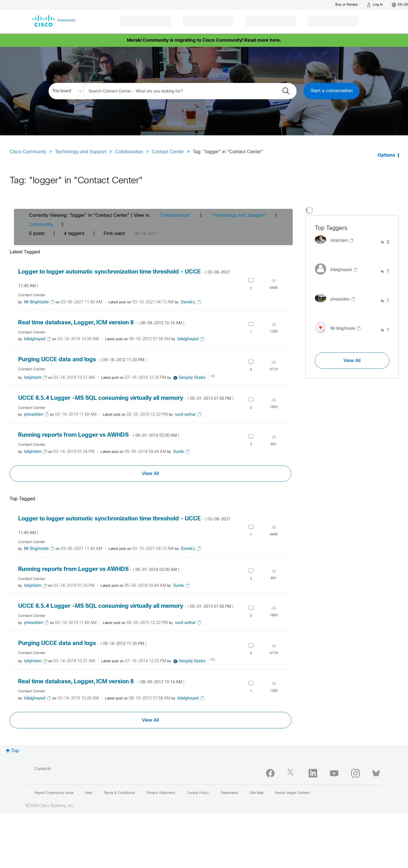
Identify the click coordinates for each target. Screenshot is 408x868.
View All (150, 474)
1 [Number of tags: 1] (388, 271)
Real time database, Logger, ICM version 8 (101, 323)
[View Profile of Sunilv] (179, 452)
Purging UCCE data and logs (82, 360)
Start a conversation (332, 91)
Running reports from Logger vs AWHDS (99, 435)
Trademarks (229, 793)
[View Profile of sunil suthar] (185, 415)
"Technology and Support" (238, 216)
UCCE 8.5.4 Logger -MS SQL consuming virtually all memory (126, 398)
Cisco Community (28, 152)
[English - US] (400, 5)
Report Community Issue (54, 793)
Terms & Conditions (119, 793)
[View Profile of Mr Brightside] (36, 302)
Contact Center (168, 152)
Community (41, 225)
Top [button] (15, 751)
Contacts (43, 769)
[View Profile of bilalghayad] (35, 339)
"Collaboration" (175, 216)
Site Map (257, 793)
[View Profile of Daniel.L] (188, 302)
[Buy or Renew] (347, 5)
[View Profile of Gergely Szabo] (192, 378)
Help (89, 793)
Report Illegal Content (292, 793)
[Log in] (375, 5)
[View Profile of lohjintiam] (33, 378)
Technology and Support (81, 152)
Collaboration (129, 152)
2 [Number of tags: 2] (388, 242)
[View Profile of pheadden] (34, 415)
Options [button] (386, 155)
